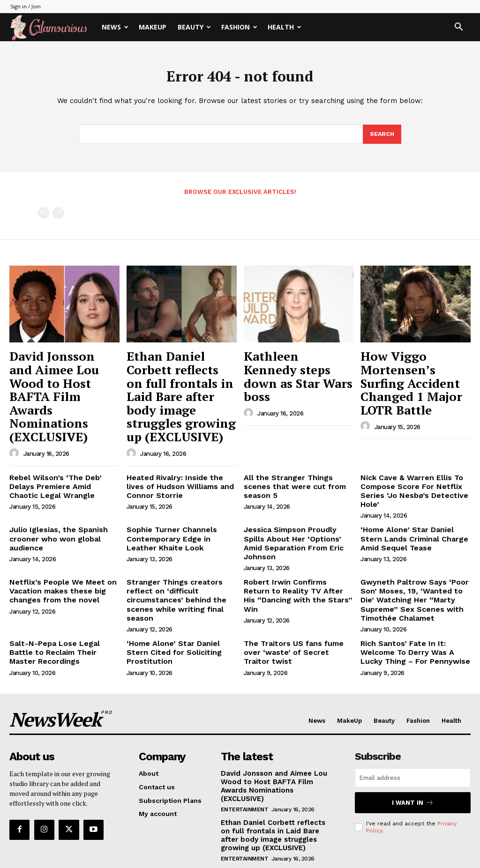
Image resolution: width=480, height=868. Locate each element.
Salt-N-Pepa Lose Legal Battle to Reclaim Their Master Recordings (60, 586)
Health (285, 27)
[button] (458, 28)
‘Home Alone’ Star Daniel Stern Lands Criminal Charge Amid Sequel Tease (412, 491)
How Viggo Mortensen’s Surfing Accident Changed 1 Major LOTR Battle (414, 372)
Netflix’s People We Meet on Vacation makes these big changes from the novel (56, 531)
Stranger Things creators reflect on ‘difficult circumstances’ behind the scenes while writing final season (181, 534)
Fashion (239, 27)
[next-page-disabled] (58, 216)
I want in (413, 734)
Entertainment (245, 732)
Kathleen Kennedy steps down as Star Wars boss (297, 362)
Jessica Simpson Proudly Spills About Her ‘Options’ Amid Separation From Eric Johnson (296, 491)
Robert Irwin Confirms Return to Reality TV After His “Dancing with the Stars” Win (297, 531)
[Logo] (53, 27)
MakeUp (153, 27)
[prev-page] (43, 216)
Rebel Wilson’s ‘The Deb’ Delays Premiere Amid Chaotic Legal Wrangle (63, 443)
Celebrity (236, 810)
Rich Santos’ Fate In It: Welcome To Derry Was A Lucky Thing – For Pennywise (414, 586)
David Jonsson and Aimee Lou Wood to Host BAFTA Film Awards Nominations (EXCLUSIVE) (56, 377)
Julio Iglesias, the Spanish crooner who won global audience (53, 491)
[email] (413, 710)
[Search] (382, 137)
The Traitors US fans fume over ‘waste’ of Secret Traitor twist (296, 582)
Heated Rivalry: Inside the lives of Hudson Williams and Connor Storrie (179, 443)
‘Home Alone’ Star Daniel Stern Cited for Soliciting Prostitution (179, 582)
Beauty (194, 27)
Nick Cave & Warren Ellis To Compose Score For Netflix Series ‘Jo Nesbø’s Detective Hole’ (408, 447)
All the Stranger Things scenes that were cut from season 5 (296, 439)
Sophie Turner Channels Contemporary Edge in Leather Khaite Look (178, 491)
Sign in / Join (26, 6)
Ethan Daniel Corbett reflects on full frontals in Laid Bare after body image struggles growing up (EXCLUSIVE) (181, 377)
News (115, 27)
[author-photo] (15, 412)
